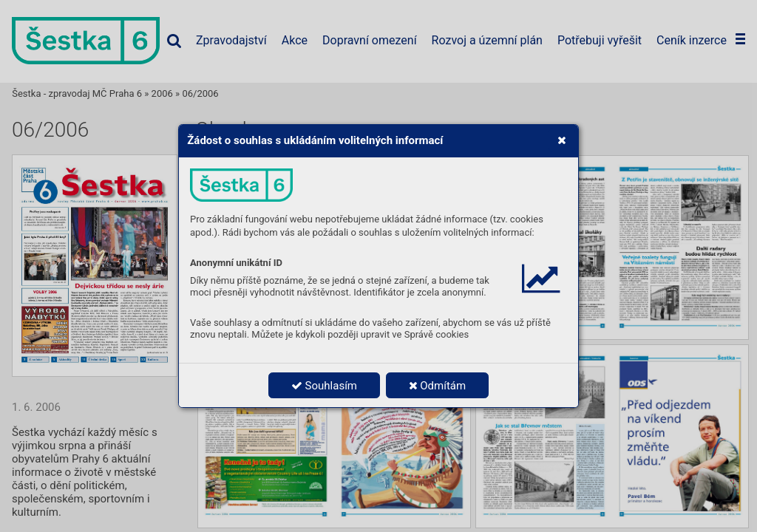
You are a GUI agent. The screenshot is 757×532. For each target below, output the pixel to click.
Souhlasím (324, 386)
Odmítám (438, 386)
